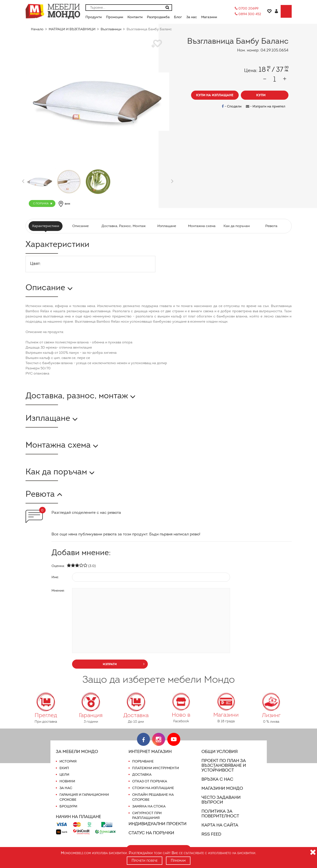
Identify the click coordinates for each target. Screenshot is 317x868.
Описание (81, 226)
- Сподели (233, 106)
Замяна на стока (149, 806)
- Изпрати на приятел (266, 106)
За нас (66, 788)
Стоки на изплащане (152, 788)
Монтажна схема (201, 226)
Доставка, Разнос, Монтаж (124, 226)
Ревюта (271, 226)
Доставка (141, 774)
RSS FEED (212, 834)
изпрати (124, 664)
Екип (64, 768)
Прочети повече (144, 860)
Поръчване (143, 761)
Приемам (179, 860)
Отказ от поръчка (150, 781)
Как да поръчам (236, 226)
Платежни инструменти (155, 768)
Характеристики (46, 226)
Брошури (68, 806)
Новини (67, 781)
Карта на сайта (220, 825)
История (68, 761)
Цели (64, 774)
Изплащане (166, 226)
